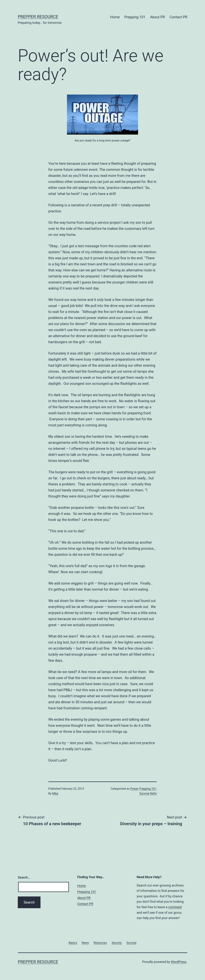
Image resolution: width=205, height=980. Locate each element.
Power (134, 789)
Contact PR (178, 17)
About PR (157, 17)
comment (175, 907)
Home (115, 17)
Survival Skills (148, 793)
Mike (55, 793)
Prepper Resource (38, 17)
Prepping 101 (135, 17)
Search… (24, 877)
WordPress (179, 962)
